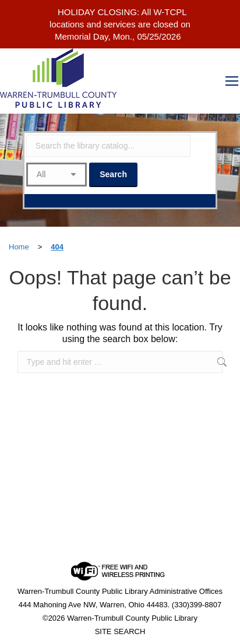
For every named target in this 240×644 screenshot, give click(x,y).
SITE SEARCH (120, 631)
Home (19, 247)
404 (57, 247)
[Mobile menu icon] (232, 81)
